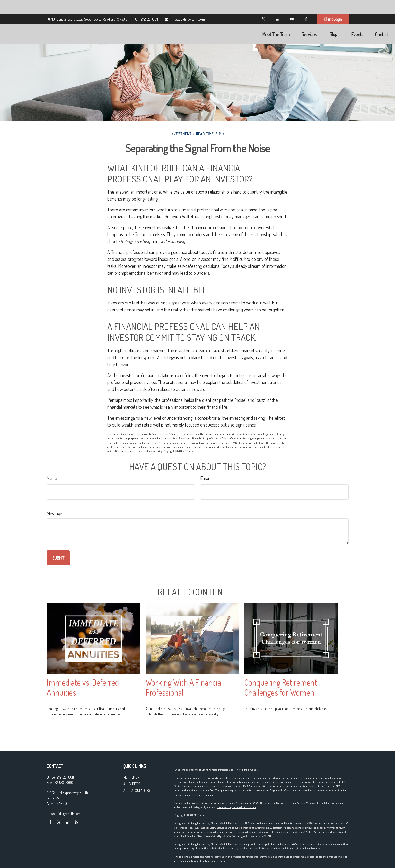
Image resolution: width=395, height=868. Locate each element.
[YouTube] (292, 5)
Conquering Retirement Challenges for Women (281, 687)
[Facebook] (306, 5)
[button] (234, 20)
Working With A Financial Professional (184, 687)
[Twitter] (264, 5)
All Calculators (137, 791)
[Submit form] (58, 558)
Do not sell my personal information (236, 807)
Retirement (132, 777)
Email (205, 478)
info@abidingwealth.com (185, 5)
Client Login (333, 5)
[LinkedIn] (278, 5)
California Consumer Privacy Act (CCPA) (287, 803)
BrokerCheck (250, 770)
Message (54, 513)
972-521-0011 (146, 5)
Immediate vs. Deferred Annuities (83, 687)
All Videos (132, 784)
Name (52, 478)
